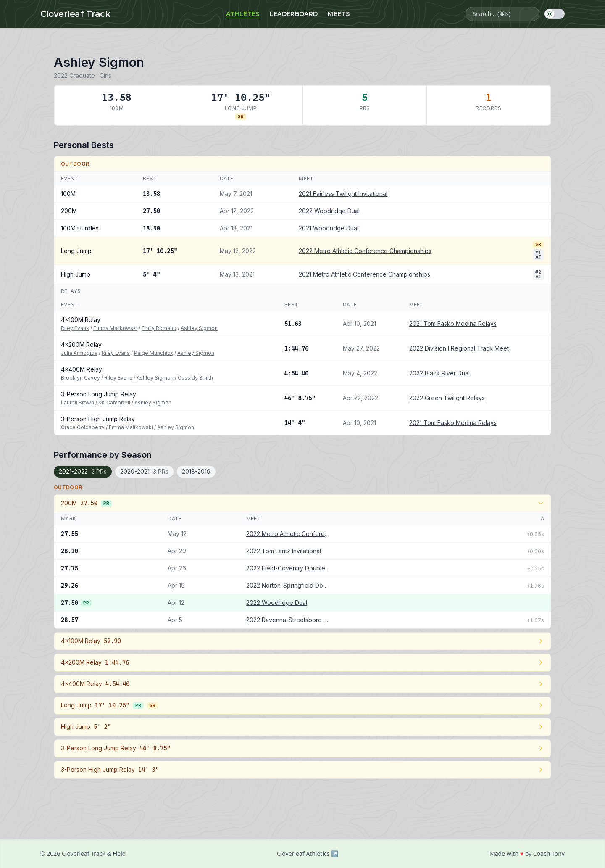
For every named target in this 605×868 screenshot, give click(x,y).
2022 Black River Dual (439, 373)
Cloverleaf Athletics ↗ (308, 853)
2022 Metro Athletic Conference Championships (365, 251)
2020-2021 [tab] (144, 471)
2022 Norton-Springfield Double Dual (288, 585)
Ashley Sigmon (199, 328)
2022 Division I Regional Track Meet (459, 348)
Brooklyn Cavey (80, 378)
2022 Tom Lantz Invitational (284, 551)
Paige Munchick (154, 353)
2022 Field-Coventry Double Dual (288, 568)
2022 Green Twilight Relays (447, 398)
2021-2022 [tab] (83, 471)
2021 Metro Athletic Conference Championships (364, 274)
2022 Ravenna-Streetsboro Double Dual (288, 620)
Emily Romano (159, 328)
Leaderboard (294, 14)
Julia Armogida (79, 353)
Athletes (243, 14)
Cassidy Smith (195, 378)
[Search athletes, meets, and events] (502, 14)
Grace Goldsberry (83, 427)
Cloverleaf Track (75, 14)
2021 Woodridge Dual (329, 228)
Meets (339, 14)
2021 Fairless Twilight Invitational (343, 194)
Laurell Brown (78, 402)
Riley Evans (75, 328)
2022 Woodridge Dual (329, 211)
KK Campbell (114, 402)
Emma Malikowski (115, 328)
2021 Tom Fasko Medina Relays (453, 323)
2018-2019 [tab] (196, 471)
